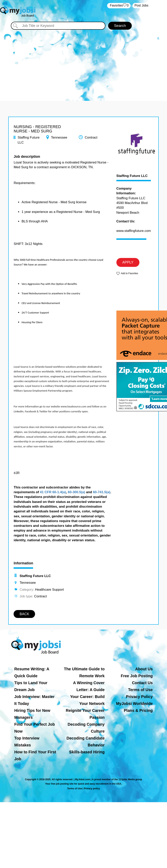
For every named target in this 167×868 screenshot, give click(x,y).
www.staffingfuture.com (134, 231)
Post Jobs (141, 5)
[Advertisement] (83, 63)
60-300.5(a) (76, 492)
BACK (24, 614)
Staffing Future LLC (132, 176)
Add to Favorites (129, 273)
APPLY (128, 262)
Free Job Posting (137, 676)
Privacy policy (92, 789)
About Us (144, 669)
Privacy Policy (139, 697)
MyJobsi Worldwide (134, 704)
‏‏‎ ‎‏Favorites (119, 6)
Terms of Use (140, 690)
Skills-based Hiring (87, 752)
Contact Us (142, 683)
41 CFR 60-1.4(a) (53, 492)
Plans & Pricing (138, 710)
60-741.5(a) (102, 492)
